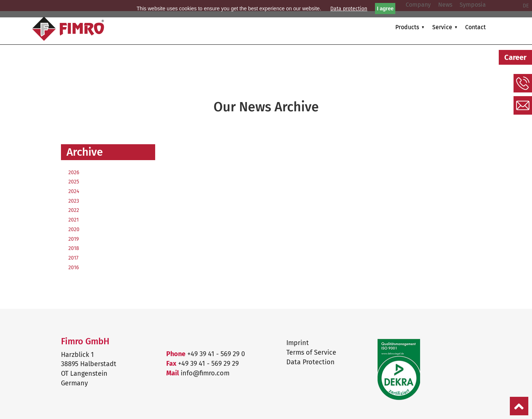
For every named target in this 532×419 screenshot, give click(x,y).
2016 (74, 268)
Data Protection (311, 362)
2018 (74, 248)
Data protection (349, 9)
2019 (74, 239)
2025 (74, 182)
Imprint (298, 343)
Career (515, 57)
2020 (74, 229)
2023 (74, 201)
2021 (74, 220)
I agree (385, 9)
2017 (73, 258)
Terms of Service (311, 352)
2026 (74, 173)
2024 (74, 191)
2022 (74, 210)
